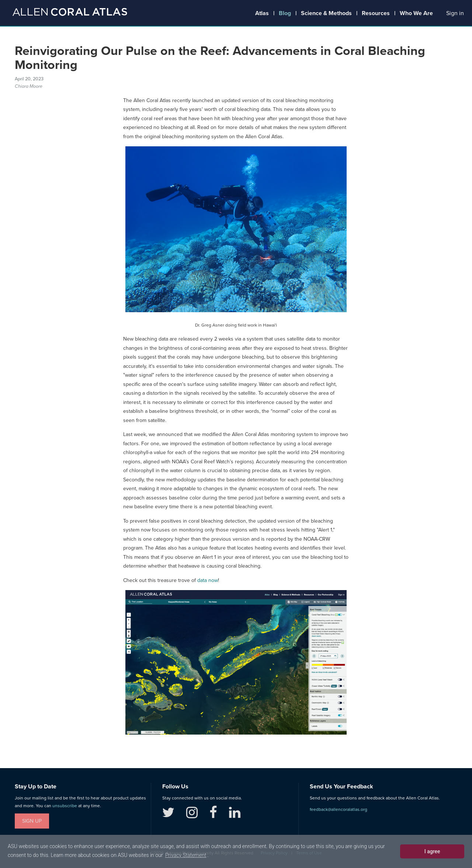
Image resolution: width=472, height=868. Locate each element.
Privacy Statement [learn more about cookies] (186, 855)
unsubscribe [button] (65, 806)
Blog (285, 13)
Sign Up (32, 821)
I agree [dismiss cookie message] (432, 851)
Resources (376, 13)
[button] (455, 13)
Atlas (262, 13)
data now (208, 580)
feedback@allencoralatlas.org (339, 809)
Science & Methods (326, 13)
